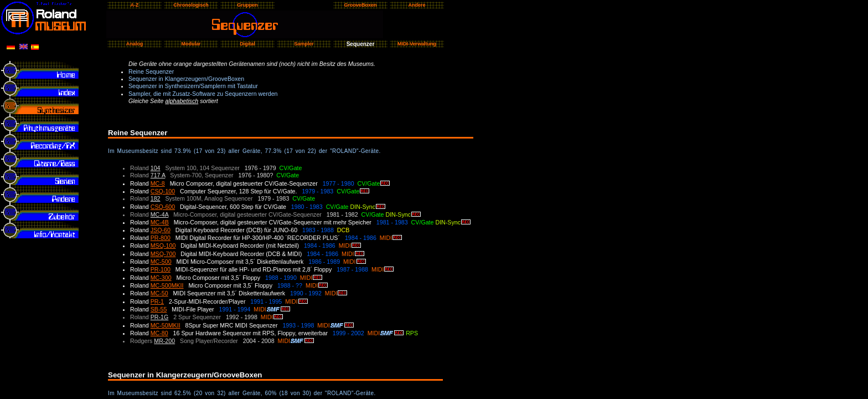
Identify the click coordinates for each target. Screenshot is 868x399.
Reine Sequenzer (151, 71)
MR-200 (164, 341)
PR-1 (157, 301)
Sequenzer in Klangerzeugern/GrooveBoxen (186, 79)
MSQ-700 (163, 254)
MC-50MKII (166, 325)
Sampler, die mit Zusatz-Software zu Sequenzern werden (203, 94)
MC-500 (161, 262)
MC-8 (158, 183)
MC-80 (159, 333)
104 (156, 168)
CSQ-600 (163, 207)
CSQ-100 (163, 191)
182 (156, 198)
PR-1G (160, 317)
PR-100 (161, 269)
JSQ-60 (161, 230)
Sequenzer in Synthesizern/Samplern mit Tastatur (193, 86)
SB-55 (159, 309)
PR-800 (161, 238)
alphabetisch (182, 101)
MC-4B (160, 222)
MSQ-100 (163, 245)
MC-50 (159, 293)
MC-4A (160, 214)
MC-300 (161, 278)
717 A (158, 175)
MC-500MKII (167, 285)
